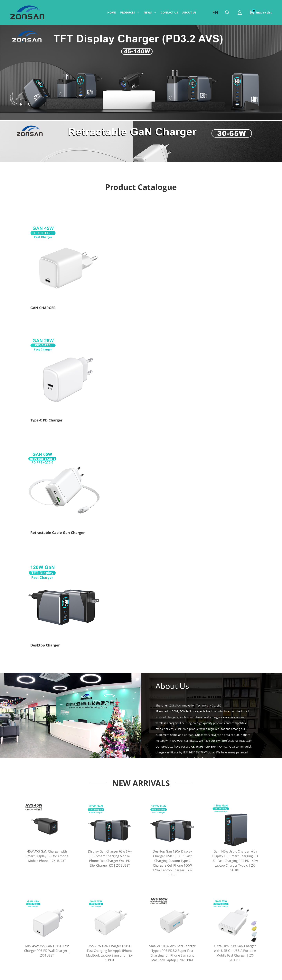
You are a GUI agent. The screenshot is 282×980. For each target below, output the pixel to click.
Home (112, 12)
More (141, 795)
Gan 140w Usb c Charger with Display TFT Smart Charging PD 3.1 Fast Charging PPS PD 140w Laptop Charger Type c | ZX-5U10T (235, 497)
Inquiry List (262, 12)
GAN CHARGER (43, 281)
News (148, 12)
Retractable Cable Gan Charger (172, 281)
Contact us (169, 12)
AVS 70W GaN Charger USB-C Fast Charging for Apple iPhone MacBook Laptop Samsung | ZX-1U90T (110, 589)
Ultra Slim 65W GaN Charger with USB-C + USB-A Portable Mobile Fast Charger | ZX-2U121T (235, 589)
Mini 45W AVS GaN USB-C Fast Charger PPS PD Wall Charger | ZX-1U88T (47, 586)
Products (128, 12)
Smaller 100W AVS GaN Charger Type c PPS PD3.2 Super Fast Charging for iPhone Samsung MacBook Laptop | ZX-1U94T (172, 589)
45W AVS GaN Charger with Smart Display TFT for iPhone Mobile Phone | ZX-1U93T (47, 492)
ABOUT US (189, 12)
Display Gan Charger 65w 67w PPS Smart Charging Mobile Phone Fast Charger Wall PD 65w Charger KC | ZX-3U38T (110, 494)
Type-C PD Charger (104, 281)
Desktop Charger (217, 281)
